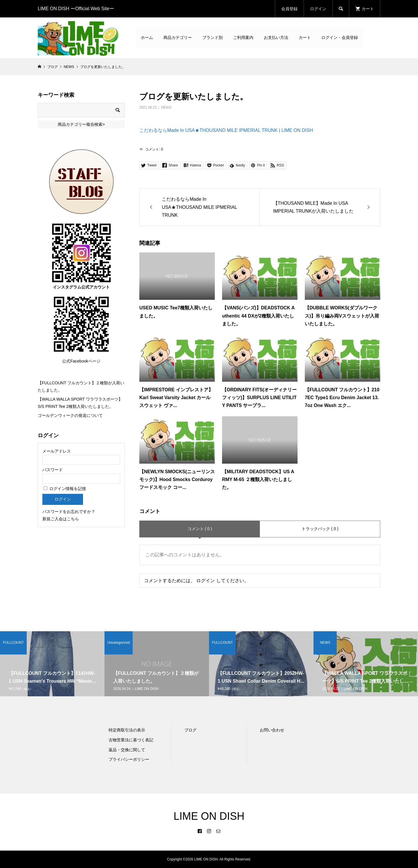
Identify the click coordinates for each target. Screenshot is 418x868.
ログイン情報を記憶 (65, 489)
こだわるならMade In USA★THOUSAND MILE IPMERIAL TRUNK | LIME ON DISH (226, 130)
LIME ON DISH (209, 816)
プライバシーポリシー (129, 759)
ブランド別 (212, 37)
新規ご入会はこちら (61, 519)
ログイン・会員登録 (340, 37)
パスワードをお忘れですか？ (69, 512)
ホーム (147, 37)
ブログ (190, 730)
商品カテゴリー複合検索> (81, 124)
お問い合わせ (272, 730)
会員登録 (289, 9)
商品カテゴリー (178, 37)
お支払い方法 (276, 37)
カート (305, 37)
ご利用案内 (243, 37)
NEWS (166, 107)
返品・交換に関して (127, 750)
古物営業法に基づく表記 (131, 740)
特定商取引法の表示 (127, 730)
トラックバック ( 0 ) (320, 529)
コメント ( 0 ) (200, 529)
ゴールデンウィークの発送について (70, 415)
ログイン (318, 9)
